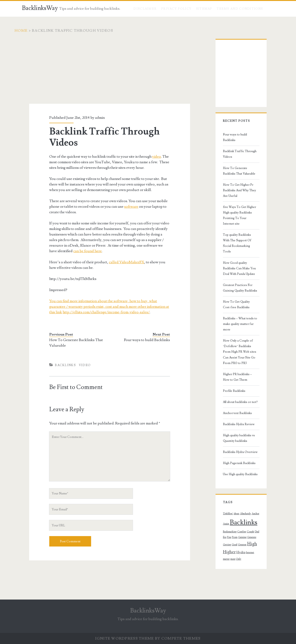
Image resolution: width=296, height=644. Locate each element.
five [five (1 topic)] (242, 493)
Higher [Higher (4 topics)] (224, 507)
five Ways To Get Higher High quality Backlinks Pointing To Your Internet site (238, 196)
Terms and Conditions (240, 9)
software (115, 207)
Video (79, 365)
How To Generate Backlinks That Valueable (71, 343)
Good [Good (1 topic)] (239, 500)
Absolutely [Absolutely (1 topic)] (240, 474)
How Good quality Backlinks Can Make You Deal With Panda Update (239, 240)
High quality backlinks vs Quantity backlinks (240, 399)
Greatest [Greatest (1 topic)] (247, 500)
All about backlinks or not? (235, 363)
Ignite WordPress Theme (125, 638)
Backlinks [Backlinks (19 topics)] (231, 483)
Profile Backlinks (229, 352)
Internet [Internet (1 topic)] (245, 508)
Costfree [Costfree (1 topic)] (222, 493)
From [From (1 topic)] (252, 493)
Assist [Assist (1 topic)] (258, 474)
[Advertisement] (110, 71)
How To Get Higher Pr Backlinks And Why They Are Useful (239, 176)
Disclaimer (145, 9)
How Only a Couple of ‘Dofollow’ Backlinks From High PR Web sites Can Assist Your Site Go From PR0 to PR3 (239, 316)
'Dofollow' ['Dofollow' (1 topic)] (223, 474)
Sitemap (204, 9)
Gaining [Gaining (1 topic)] (260, 493)
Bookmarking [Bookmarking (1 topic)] (253, 485)
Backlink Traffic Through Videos (239, 146)
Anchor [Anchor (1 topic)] (250, 474)
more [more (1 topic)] (259, 508)
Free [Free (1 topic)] (247, 493)
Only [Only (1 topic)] (220, 514)
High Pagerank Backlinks (234, 424)
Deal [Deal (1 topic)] (237, 493)
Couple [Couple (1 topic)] (231, 493)
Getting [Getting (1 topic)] (231, 500)
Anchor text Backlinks (232, 374)
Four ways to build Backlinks (152, 340)
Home (28, 31)
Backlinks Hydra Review (233, 385)
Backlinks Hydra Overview (235, 413)
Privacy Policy (176, 9)
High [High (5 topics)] (256, 499)
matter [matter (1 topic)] (253, 508)
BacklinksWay (40, 8)
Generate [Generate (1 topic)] (222, 500)
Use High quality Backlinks (235, 435)
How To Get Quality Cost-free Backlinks (238, 277)
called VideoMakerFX (121, 262)
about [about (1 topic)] (231, 474)
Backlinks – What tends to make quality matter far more (239, 293)
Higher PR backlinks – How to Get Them (240, 338)
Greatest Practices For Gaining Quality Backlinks (238, 260)
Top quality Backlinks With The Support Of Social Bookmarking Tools (239, 218)
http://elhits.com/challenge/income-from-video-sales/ (87, 312)
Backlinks (60, 365)
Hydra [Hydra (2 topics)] (236, 508)
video (151, 157)
